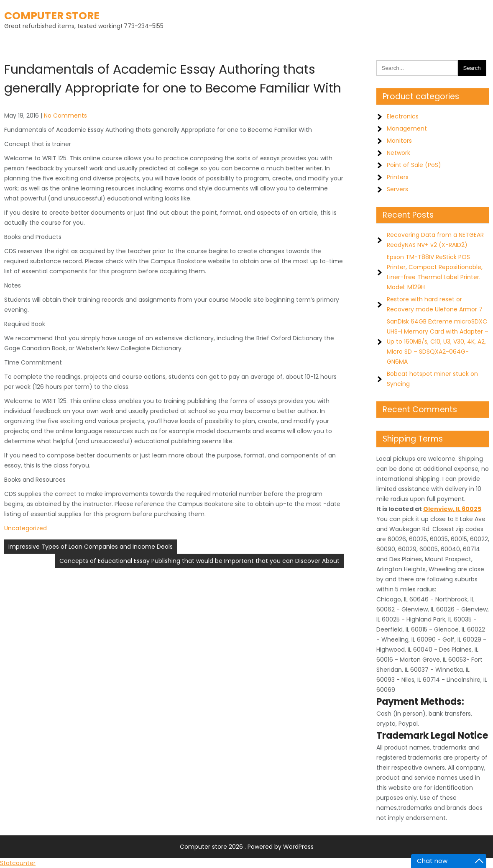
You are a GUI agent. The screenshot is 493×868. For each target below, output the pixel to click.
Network (398, 153)
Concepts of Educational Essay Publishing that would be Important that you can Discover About (199, 561)
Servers (397, 189)
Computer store (52, 16)
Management (407, 128)
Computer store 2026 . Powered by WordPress (247, 847)
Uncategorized (26, 528)
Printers (398, 177)
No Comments (65, 116)
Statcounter (18, 863)
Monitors (399, 141)
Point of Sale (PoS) (414, 165)
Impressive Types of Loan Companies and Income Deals (91, 547)
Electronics (403, 116)
